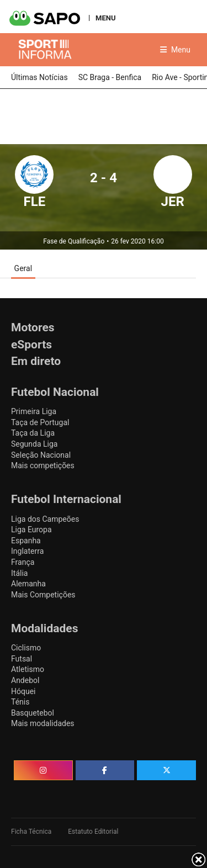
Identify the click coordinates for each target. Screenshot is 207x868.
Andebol (25, 680)
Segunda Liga (34, 444)
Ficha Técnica (31, 832)
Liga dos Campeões (45, 519)
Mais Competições (43, 595)
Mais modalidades (43, 723)
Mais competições (43, 465)
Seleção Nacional (41, 455)
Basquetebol (33, 713)
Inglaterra (27, 551)
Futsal (22, 659)
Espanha (26, 541)
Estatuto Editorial (93, 832)
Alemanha (28, 584)
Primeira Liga (34, 411)
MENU (105, 18)
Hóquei (23, 691)
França (23, 562)
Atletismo (28, 669)
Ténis (20, 702)
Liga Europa (31, 530)
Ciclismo (26, 648)
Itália (19, 573)
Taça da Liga (33, 433)
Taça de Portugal (40, 422)
